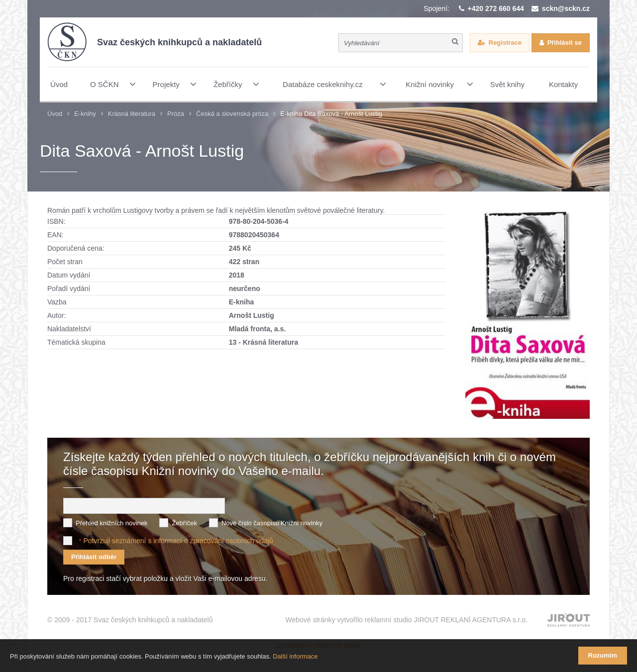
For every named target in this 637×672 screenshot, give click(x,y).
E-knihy (85, 114)
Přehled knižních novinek (112, 520)
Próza (176, 114)
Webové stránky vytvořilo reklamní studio (406, 617)
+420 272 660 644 (496, 8)
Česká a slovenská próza (232, 114)
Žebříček (184, 520)
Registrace (505, 43)
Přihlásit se (565, 43)
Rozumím (603, 655)
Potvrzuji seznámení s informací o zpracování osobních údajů (178, 537)
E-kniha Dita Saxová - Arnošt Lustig (331, 114)
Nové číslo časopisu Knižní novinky (272, 520)
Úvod (55, 114)
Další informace (295, 656)
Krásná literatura (132, 114)
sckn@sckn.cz (566, 8)
